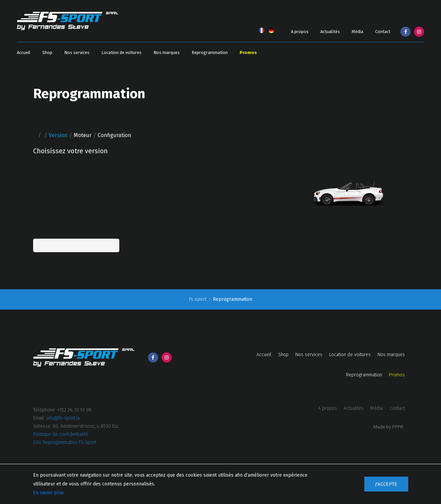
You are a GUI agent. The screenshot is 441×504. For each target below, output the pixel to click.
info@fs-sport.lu (63, 418)
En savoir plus (48, 493)
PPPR (398, 427)
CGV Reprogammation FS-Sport (65, 442)
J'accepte (386, 484)
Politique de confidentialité (61, 434)
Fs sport (198, 299)
